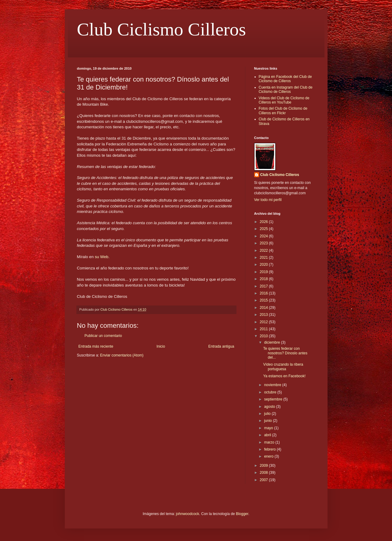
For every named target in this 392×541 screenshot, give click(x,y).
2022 (264, 250)
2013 (264, 315)
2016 (264, 293)
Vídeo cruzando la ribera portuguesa (283, 367)
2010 (264, 336)
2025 (264, 229)
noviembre (273, 385)
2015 (264, 300)
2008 (264, 473)
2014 (264, 308)
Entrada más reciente (96, 346)
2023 (264, 243)
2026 (264, 222)
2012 (264, 322)
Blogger (242, 514)
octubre (271, 392)
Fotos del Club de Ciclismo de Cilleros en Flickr (283, 111)
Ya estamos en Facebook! (284, 376)
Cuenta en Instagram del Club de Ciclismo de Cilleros (286, 90)
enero (269, 456)
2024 (264, 236)
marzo (270, 442)
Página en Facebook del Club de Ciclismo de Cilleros (285, 79)
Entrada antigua (221, 346)
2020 (264, 265)
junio (268, 421)
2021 (264, 258)
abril (268, 435)
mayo (269, 428)
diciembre (272, 342)
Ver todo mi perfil (268, 200)
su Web (101, 257)
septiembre (274, 399)
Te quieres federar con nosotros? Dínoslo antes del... (285, 353)
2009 (264, 466)
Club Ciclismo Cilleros (161, 29)
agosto (270, 407)
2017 (264, 286)
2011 (264, 329)
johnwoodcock (188, 514)
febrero (270, 449)
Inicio (161, 346)
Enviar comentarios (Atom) (122, 355)
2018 (264, 279)
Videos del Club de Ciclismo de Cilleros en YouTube (284, 100)
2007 (264, 480)
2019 (264, 272)
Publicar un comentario (103, 336)
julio (268, 414)
